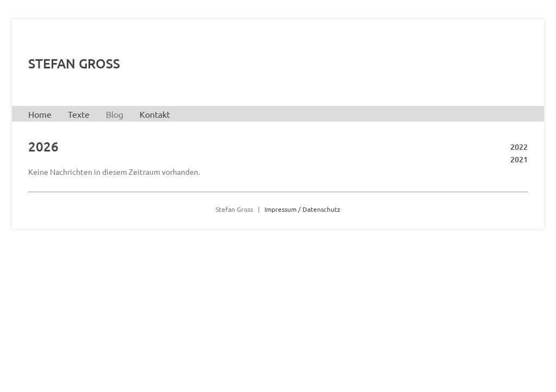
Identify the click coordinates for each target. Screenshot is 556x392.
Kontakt (155, 114)
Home (40, 114)
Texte (79, 114)
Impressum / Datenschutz (302, 209)
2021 (519, 159)
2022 (519, 147)
